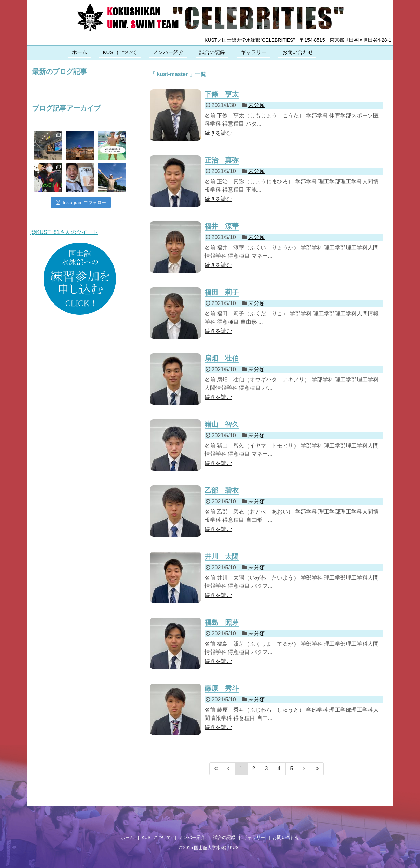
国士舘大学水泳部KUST (218, 848)
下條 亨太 (222, 94)
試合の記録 (212, 52)
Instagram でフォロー (81, 202)
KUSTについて (120, 52)
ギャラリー (254, 52)
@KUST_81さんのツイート (64, 232)
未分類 (257, 105)
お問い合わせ (298, 52)
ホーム (80, 52)
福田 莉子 (222, 292)
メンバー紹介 (168, 52)
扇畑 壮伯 (222, 358)
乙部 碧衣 (222, 490)
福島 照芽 (222, 622)
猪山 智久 (222, 424)
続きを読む (218, 133)
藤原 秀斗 (222, 688)
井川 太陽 (222, 556)
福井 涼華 (222, 226)
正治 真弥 (222, 160)
